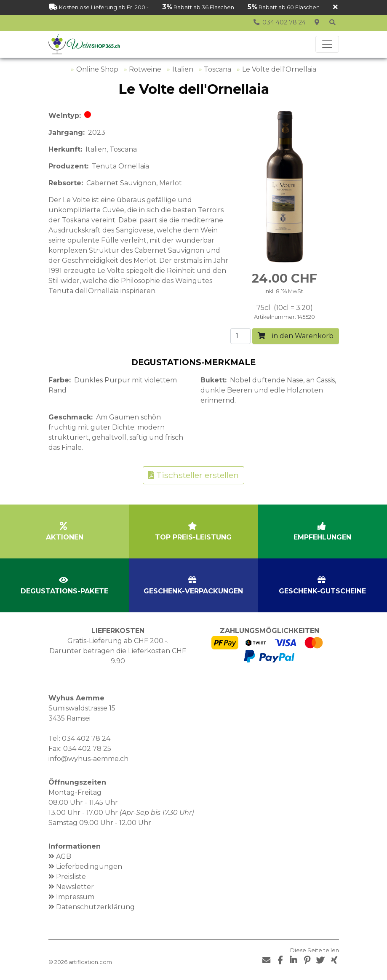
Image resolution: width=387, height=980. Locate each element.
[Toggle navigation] (327, 44)
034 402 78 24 (86, 738)
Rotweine (145, 69)
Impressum (75, 897)
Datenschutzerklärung (95, 907)
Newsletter (75, 887)
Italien (183, 69)
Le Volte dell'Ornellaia (279, 69)
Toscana (218, 69)
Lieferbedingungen (89, 867)
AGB (64, 856)
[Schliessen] (335, 7)
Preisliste (71, 877)
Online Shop (97, 69)
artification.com (90, 962)
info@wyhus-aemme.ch (88, 759)
